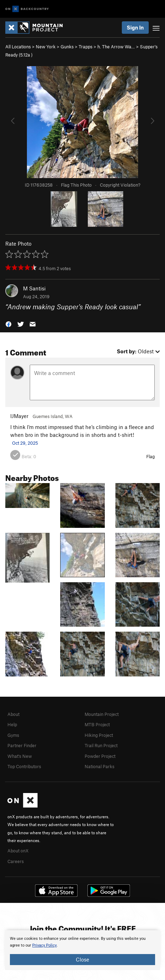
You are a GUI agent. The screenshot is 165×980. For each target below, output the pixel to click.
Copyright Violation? (120, 185)
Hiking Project (99, 735)
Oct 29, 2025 (25, 443)
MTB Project (97, 724)
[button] (8, 323)
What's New (20, 756)
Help (12, 724)
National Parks (99, 766)
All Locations (18, 47)
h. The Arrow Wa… (116, 47)
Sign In (135, 27)
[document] (82, 950)
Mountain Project (102, 714)
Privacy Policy (44, 945)
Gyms (13, 735)
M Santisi (34, 288)
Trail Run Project (101, 745)
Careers (16, 861)
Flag (150, 456)
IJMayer (19, 416)
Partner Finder (22, 745)
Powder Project (100, 756)
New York (46, 47)
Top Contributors (24, 766)
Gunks (67, 47)
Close (82, 959)
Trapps (86, 47)
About (13, 714)
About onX (18, 851)
